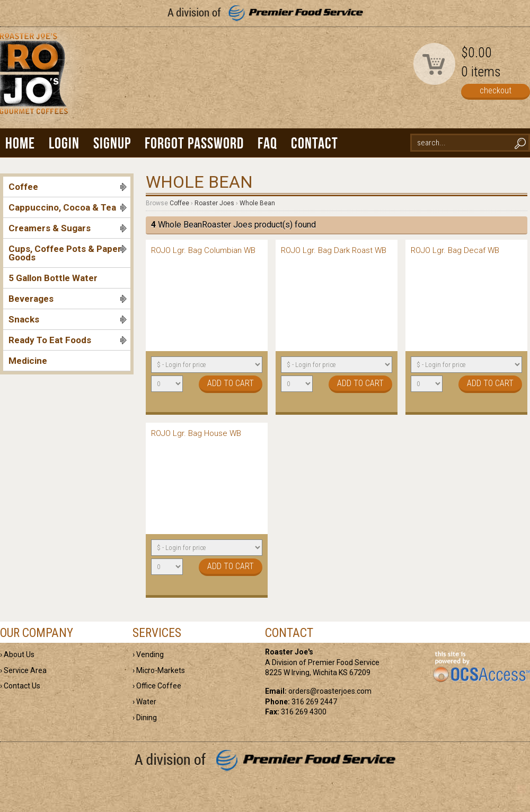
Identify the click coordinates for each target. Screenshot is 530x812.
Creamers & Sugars (68, 228)
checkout (496, 90)
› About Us (17, 654)
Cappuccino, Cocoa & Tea (68, 207)
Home (20, 143)
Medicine (28, 361)
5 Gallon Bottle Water (53, 278)
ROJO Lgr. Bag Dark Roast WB (334, 250)
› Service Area (23, 670)
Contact (315, 143)
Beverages (68, 299)
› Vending (148, 654)
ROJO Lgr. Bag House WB (196, 433)
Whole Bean (257, 203)
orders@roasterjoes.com (330, 691)
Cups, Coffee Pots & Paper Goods (68, 253)
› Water (144, 702)
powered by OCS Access (481, 667)
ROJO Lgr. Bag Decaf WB (455, 250)
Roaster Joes (214, 203)
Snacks (68, 319)
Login (64, 143)
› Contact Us (20, 686)
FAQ (267, 143)
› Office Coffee (157, 686)
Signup (112, 143)
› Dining (145, 718)
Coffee (68, 187)
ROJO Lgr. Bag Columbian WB (203, 250)
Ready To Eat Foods (68, 340)
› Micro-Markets (159, 670)
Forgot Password (194, 143)
